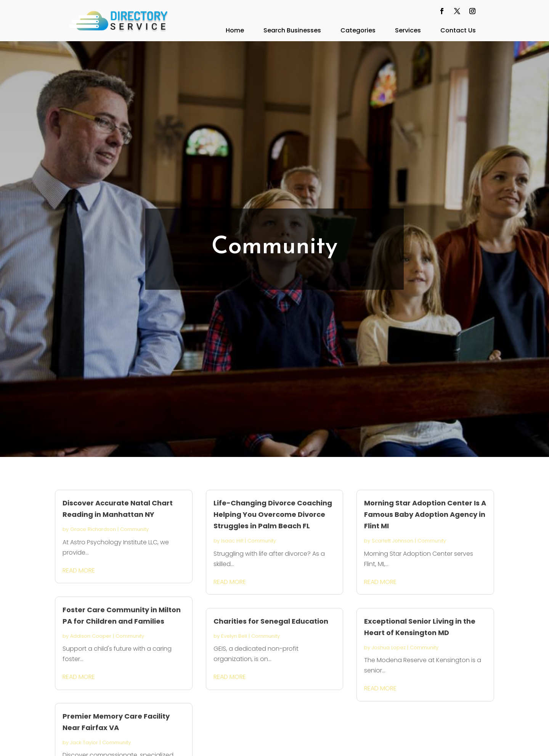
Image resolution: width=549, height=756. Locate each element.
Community (134, 529)
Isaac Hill (232, 541)
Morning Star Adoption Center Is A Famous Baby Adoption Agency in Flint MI (425, 514)
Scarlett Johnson (392, 541)
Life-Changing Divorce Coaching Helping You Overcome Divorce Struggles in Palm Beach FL (273, 514)
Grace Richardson (93, 529)
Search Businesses (292, 30)
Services (408, 30)
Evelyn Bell (234, 636)
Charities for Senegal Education (271, 621)
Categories (358, 30)
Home (235, 30)
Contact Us (458, 30)
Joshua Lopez (389, 647)
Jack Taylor (84, 742)
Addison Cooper (91, 636)
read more (79, 570)
